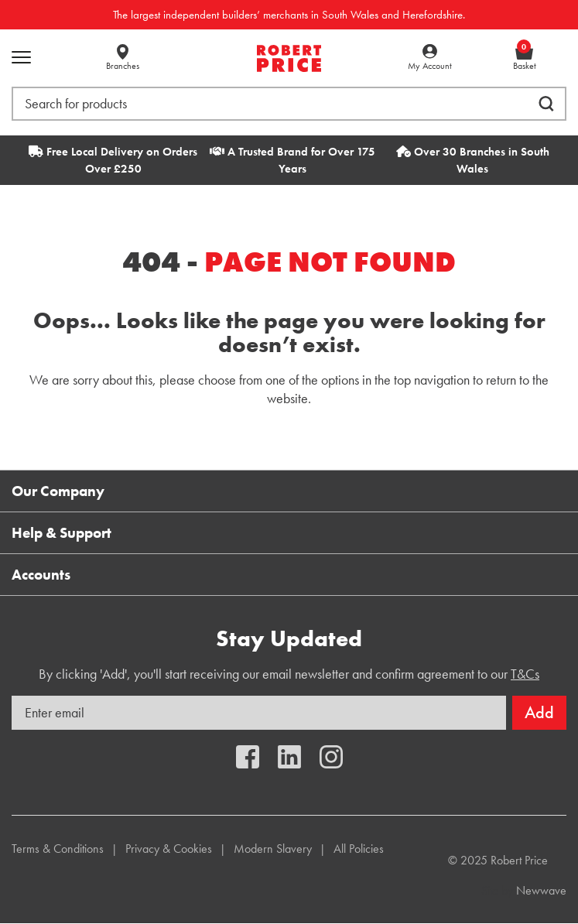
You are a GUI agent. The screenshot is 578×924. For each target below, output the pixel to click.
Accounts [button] (41, 575)
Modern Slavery (273, 849)
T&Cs (525, 674)
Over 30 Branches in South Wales (473, 160)
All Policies (359, 849)
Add (539, 712)
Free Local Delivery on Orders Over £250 (113, 160)
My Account (430, 66)
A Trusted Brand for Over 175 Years (292, 160)
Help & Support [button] (62, 533)
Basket (525, 58)
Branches (123, 66)
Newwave (541, 890)
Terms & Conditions (58, 849)
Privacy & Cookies (169, 849)
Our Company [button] (58, 491)
